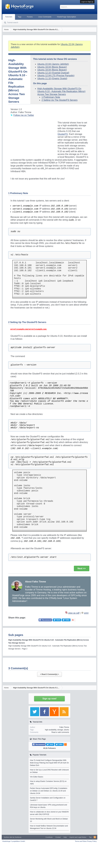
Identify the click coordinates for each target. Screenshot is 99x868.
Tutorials (9, 17)
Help (65, 837)
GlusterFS (63, 134)
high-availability (51, 730)
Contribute (49, 837)
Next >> (82, 568)
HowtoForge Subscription (66, 17)
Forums (30, 17)
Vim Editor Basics (37, 777)
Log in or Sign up (87, 2)
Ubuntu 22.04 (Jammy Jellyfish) (53, 64)
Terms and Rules (81, 841)
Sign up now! (49, 699)
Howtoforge (14, 841)
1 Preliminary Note (51, 97)
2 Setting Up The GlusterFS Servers (60, 100)
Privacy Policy (92, 841)
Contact (58, 837)
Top (90, 837)
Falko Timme (64, 727)
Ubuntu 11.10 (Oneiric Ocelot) (52, 79)
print (86, 613)
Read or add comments (60, 732)
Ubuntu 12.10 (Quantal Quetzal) (53, 73)
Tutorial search (13, 23)
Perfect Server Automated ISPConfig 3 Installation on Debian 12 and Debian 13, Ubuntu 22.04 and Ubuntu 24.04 (49, 791)
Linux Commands (45, 17)
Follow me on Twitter (24, 115)
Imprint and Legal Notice (78, 837)
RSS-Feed (95, 837)
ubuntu (66, 730)
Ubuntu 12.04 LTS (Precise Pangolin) (56, 76)
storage (60, 730)
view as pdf (74, 613)
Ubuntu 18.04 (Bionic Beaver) (52, 67)
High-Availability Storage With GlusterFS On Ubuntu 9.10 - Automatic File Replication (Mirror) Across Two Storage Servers (61, 91)
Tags (20, 17)
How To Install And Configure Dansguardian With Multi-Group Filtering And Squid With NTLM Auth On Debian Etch (49, 763)
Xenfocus (18, 837)
